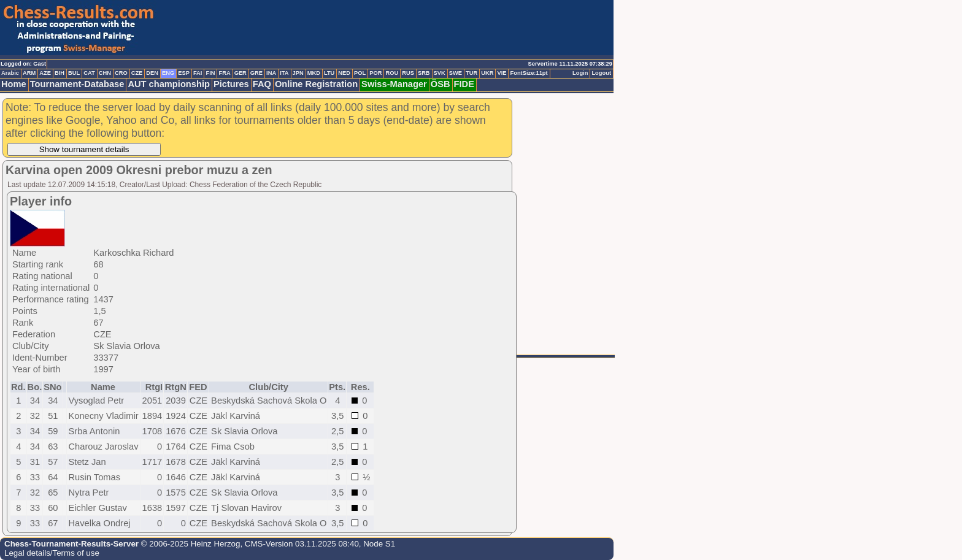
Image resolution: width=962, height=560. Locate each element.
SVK (440, 73)
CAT (89, 73)
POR (375, 73)
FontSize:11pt (529, 73)
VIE (502, 73)
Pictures (231, 84)
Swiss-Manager (394, 84)
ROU (392, 73)
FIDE (464, 84)
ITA (284, 73)
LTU (329, 73)
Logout (601, 73)
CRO (121, 73)
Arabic (10, 73)
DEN (152, 73)
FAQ (262, 84)
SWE (456, 73)
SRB (424, 73)
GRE (256, 73)
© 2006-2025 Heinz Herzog (189, 544)
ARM (29, 73)
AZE (45, 73)
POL (360, 73)
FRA (224, 73)
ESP (184, 73)
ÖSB (441, 84)
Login (580, 73)
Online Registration (316, 84)
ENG (168, 73)
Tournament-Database (77, 84)
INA (271, 73)
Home (14, 84)
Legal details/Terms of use (52, 553)
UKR (487, 73)
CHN (105, 73)
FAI (198, 73)
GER (240, 73)
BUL (74, 73)
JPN (298, 73)
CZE (137, 73)
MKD (314, 73)
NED (344, 73)
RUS (408, 73)
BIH (60, 73)
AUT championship (169, 84)
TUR (471, 73)
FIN (210, 73)
